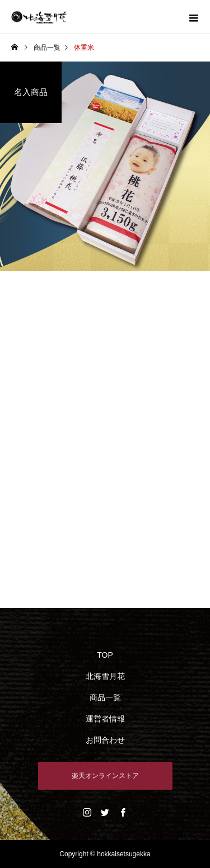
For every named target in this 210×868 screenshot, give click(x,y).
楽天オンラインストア (105, 776)
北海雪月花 (105, 676)
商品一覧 (105, 697)
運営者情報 (105, 719)
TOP (105, 655)
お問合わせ (105, 740)
